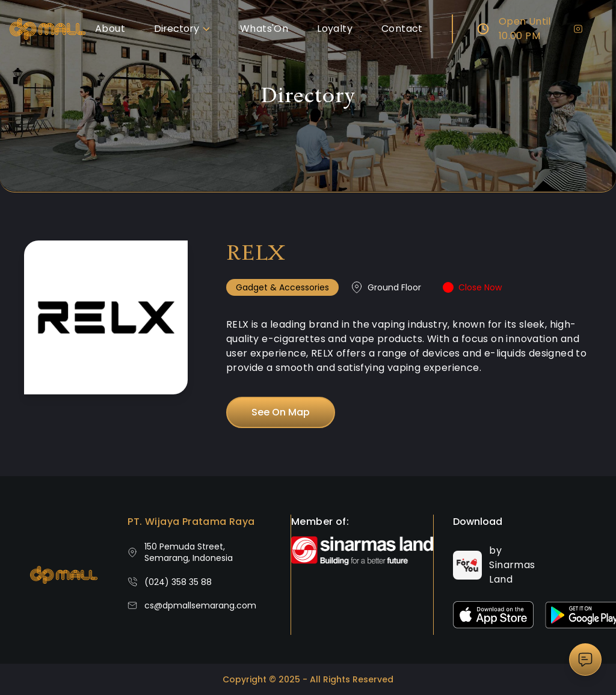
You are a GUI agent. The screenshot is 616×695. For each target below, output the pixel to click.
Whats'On (264, 29)
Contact (402, 29)
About (110, 29)
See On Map (281, 412)
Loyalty (335, 29)
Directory (183, 29)
